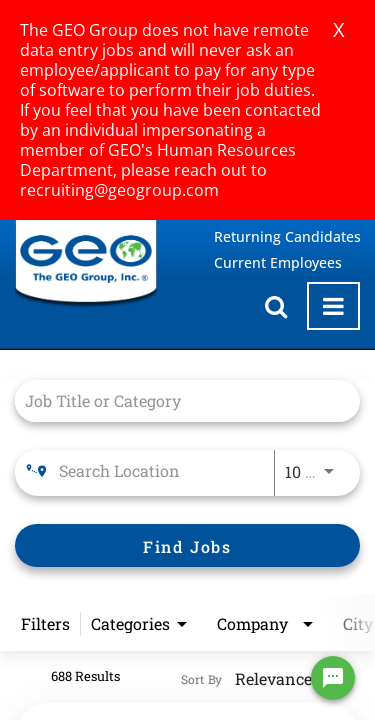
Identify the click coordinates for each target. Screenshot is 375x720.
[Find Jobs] (187, 545)
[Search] (187, 545)
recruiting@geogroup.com (119, 190)
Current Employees (278, 262)
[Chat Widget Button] (333, 678)
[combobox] (177, 400)
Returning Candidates (287, 236)
